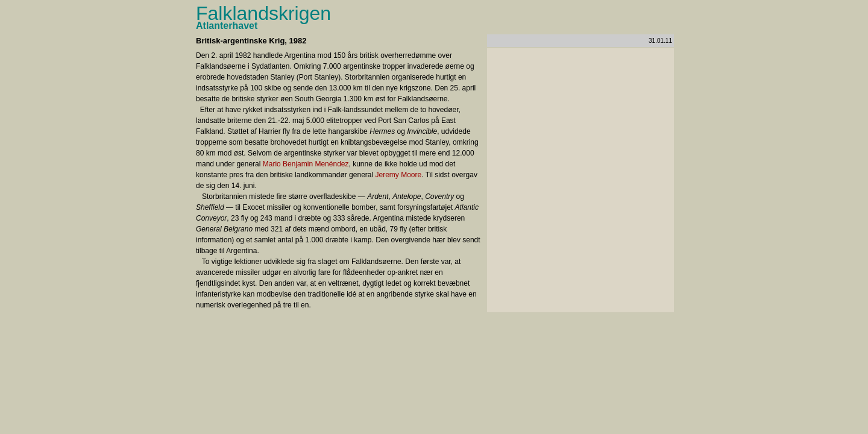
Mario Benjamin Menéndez (306, 164)
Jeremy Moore (399, 175)
